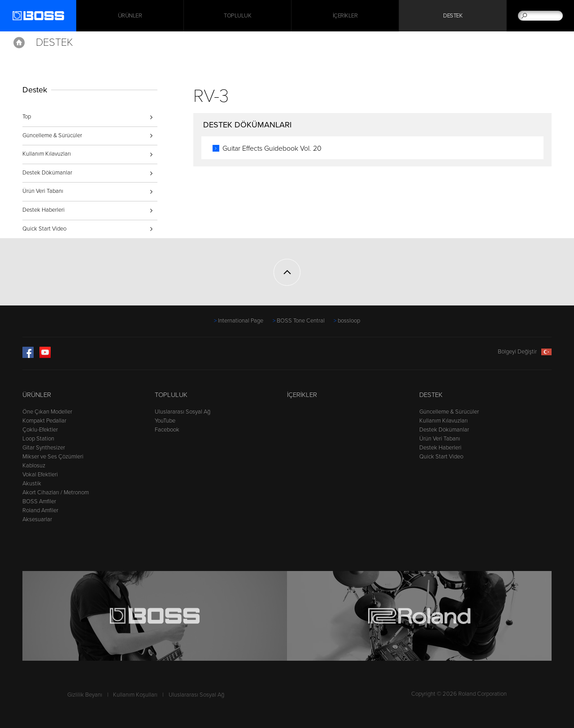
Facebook (167, 430)
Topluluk (237, 16)
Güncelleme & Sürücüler (52, 135)
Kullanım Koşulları (135, 695)
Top (27, 117)
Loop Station (38, 439)
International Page (241, 321)
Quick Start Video (44, 229)
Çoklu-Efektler (40, 430)
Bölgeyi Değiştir (525, 352)
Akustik (32, 484)
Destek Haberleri (43, 210)
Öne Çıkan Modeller (47, 412)
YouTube (165, 421)
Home (19, 43)
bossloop (349, 321)
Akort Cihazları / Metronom (56, 493)
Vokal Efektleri (40, 475)
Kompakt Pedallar (44, 421)
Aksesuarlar (37, 519)
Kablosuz (34, 466)
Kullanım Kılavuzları (47, 154)
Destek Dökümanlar (47, 173)
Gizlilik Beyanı (85, 695)
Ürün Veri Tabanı (43, 191)
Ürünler (37, 395)
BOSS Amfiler (39, 501)
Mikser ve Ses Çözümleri (53, 457)
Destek (453, 16)
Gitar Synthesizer (44, 448)
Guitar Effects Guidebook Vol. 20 (272, 148)
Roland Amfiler (40, 510)
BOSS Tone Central (301, 321)
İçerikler (345, 16)
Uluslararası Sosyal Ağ (183, 412)
